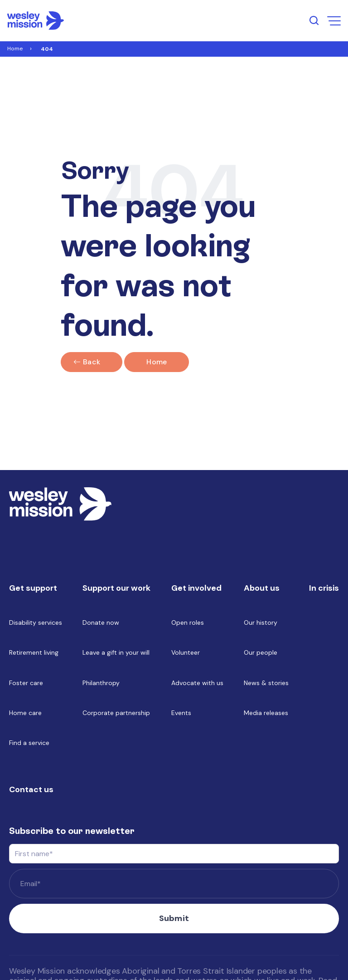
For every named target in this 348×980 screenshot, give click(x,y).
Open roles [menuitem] (188, 622)
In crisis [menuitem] (324, 588)
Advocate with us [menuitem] (197, 683)
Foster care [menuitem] (26, 683)
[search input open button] (314, 20)
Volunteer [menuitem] (186, 652)
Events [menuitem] (181, 713)
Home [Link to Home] (15, 49)
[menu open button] (334, 21)
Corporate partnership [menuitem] (116, 713)
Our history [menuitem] (261, 622)
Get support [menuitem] (33, 588)
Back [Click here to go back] (92, 362)
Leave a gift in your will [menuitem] (116, 652)
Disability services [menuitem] (36, 622)
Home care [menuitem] (25, 713)
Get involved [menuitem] (196, 588)
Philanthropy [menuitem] (101, 683)
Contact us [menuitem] (31, 789)
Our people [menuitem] (261, 652)
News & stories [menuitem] (266, 683)
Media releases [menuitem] (266, 713)
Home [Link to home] (157, 362)
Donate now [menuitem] (101, 622)
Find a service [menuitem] (29, 743)
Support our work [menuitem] (116, 588)
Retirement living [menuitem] (34, 652)
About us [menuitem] (262, 588)
